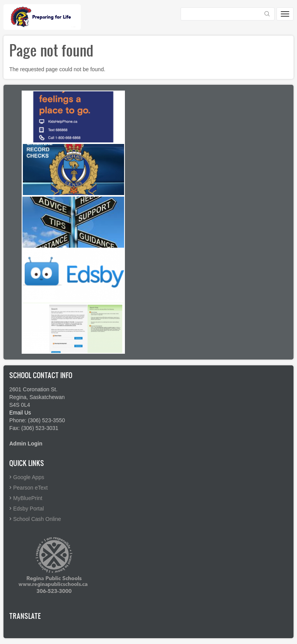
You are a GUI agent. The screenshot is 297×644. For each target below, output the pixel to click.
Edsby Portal (28, 509)
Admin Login (26, 444)
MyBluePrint (28, 498)
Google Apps (29, 477)
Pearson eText (31, 488)
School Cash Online (37, 519)
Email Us (20, 413)
